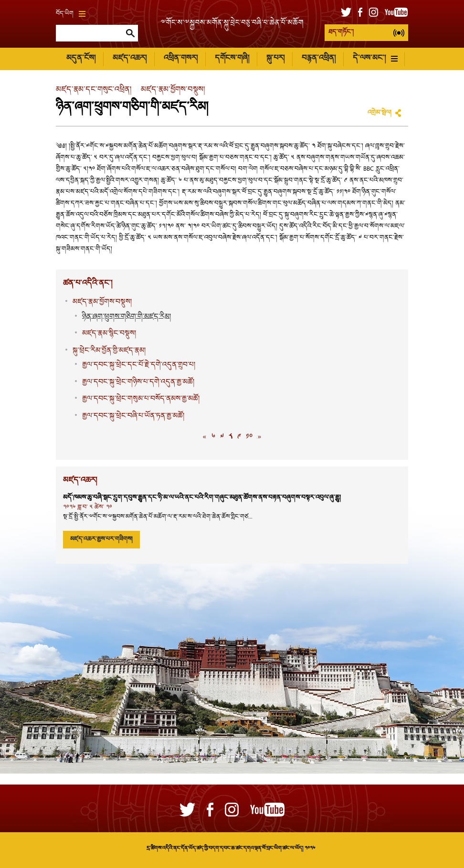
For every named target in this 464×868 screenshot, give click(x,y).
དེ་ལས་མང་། (375, 58)
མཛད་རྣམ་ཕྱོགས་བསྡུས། (173, 90)
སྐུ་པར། (275, 58)
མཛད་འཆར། (130, 58)
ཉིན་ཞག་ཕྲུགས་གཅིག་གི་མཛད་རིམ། (127, 317)
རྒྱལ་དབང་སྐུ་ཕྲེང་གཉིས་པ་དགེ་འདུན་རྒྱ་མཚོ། (138, 382)
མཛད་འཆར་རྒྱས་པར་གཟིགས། (101, 539)
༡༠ (249, 437)
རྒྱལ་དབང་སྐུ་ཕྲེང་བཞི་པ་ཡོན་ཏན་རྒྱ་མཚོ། (133, 416)
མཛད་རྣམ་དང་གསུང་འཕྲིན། (94, 90)
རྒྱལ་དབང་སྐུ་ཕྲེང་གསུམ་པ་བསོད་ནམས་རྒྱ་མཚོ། (141, 399)
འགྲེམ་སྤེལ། (380, 113)
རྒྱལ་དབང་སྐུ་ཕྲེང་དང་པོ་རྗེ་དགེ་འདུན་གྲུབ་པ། (139, 365)
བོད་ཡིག (71, 14)
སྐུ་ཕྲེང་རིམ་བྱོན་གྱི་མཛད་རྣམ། (109, 351)
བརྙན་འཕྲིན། (319, 58)
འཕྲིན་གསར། (181, 58)
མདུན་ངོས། (81, 58)
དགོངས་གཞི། (232, 58)
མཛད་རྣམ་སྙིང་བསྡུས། (109, 334)
